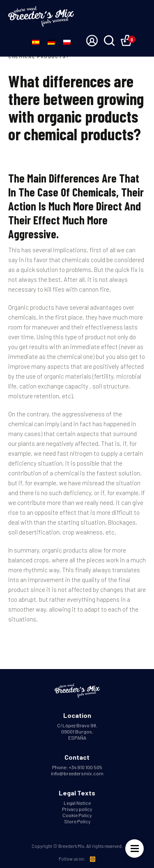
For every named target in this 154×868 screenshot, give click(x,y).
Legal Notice (77, 803)
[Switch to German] (51, 41)
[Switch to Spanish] (36, 41)
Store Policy (77, 821)
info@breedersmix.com (77, 773)
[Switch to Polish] (67, 41)
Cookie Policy (77, 815)
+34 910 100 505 (85, 767)
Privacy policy (77, 809)
